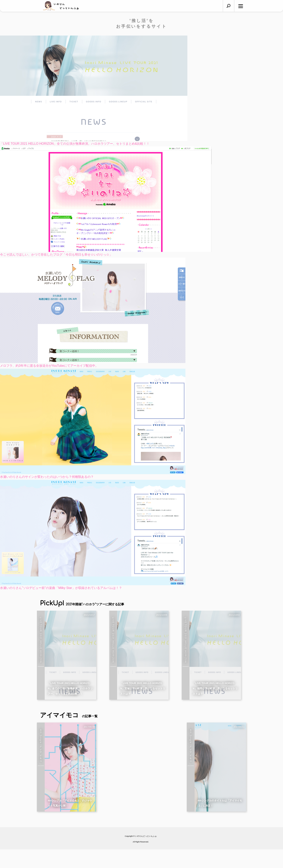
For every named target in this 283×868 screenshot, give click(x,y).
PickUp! (82, 603)
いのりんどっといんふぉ (146, 855)
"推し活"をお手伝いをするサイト (141, 23)
